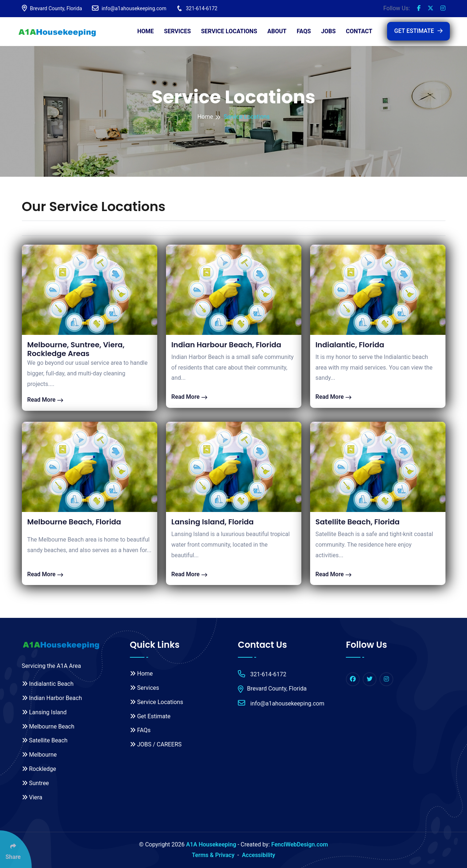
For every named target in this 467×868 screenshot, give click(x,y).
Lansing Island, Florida (213, 522)
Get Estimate (150, 716)
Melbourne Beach (48, 726)
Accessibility (258, 855)
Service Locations (229, 31)
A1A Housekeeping (211, 844)
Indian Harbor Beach (52, 698)
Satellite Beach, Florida (358, 522)
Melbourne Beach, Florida (74, 522)
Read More (45, 400)
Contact (359, 31)
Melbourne (39, 755)
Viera (32, 797)
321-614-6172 (197, 8)
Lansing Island (44, 712)
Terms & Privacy (213, 855)
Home (145, 31)
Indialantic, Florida (350, 345)
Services (177, 31)
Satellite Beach (45, 740)
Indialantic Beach (48, 684)
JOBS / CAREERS (156, 744)
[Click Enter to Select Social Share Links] (16, 849)
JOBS (328, 31)
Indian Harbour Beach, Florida (226, 345)
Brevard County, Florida (52, 8)
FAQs (304, 31)
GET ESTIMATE (418, 31)
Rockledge (39, 769)
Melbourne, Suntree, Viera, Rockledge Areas (76, 349)
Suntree (36, 783)
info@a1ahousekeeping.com (129, 8)
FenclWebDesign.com (300, 844)
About (277, 31)
